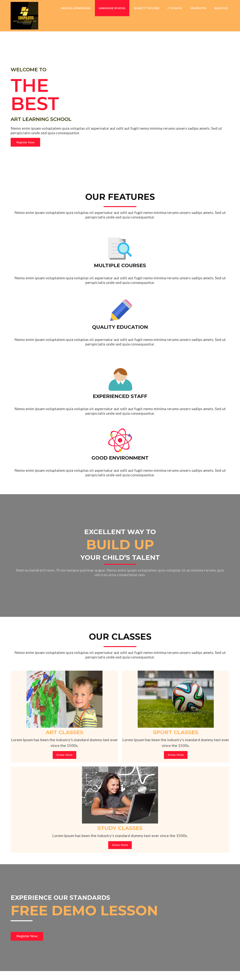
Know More (46, 620)
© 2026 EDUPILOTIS (29, 971)
